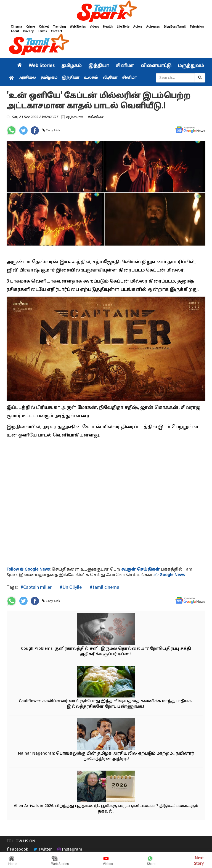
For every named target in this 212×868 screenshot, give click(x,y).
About (15, 31)
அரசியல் (27, 78)
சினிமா (125, 66)
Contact (56, 31)
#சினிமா (95, 117)
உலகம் (91, 78)
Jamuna (76, 117)
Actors (138, 26)
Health (108, 26)
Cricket (44, 26)
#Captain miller (36, 587)
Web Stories (78, 26)
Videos (94, 26)
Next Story (199, 860)
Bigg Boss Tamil (175, 26)
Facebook (17, 850)
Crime (31, 26)
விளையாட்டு (156, 66)
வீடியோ (110, 78)
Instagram (70, 850)
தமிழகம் (71, 66)
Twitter (43, 850)
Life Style (123, 26)
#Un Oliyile (70, 587)
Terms (42, 31)
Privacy (28, 31)
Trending (59, 26)
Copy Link (53, 130)
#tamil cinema (104, 587)
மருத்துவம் (191, 66)
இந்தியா (99, 66)
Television (197, 26)
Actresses (153, 26)
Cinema (16, 26)
